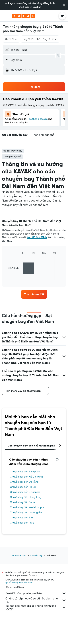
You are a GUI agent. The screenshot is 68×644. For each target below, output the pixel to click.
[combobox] (11, 39)
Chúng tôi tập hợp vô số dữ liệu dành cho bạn (36, 600)
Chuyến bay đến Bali (21, 517)
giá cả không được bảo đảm (19, 583)
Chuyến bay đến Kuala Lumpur (27, 507)
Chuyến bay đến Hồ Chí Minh (26, 477)
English (37, 7)
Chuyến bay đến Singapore (25, 492)
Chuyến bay (36, 555)
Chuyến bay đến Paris (22, 523)
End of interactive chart (6, 277)
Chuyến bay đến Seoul (23, 502)
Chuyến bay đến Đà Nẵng (24, 482)
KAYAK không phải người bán (36, 593)
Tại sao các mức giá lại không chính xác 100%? (36, 607)
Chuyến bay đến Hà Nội (23, 487)
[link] (34, 294)
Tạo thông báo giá (37, 119)
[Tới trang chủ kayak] (24, 16)
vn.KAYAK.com (19, 555)
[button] (64, 5)
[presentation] (57, 460)
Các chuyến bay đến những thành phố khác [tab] (35, 446)
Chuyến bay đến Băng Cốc (25, 471)
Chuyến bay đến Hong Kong (26, 497)
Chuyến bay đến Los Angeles (26, 512)
